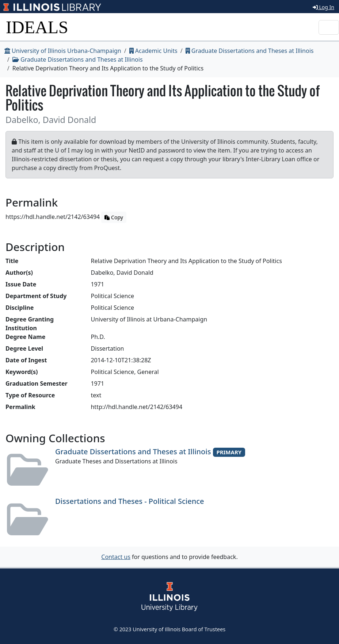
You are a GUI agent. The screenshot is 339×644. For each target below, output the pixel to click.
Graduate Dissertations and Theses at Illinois (250, 51)
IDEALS (37, 27)
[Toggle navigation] (329, 27)
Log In (323, 7)
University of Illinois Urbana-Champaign (63, 51)
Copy (114, 217)
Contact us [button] (116, 557)
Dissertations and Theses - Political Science (130, 501)
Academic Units (153, 51)
